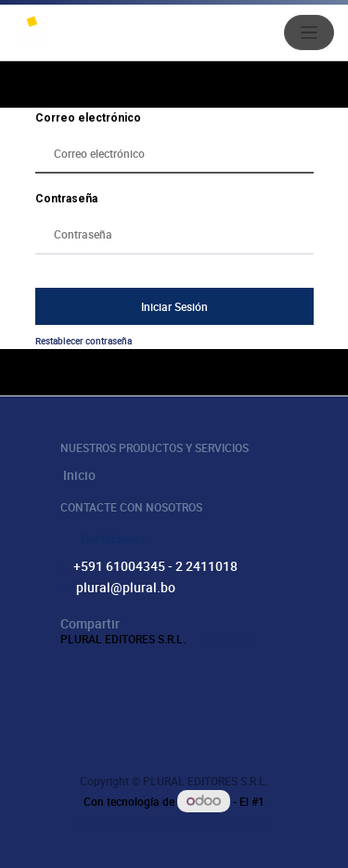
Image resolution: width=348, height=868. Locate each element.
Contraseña (66, 199)
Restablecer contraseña (84, 341)
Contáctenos (113, 538)
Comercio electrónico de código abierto (174, 822)
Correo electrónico (88, 118)
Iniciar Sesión (174, 306)
